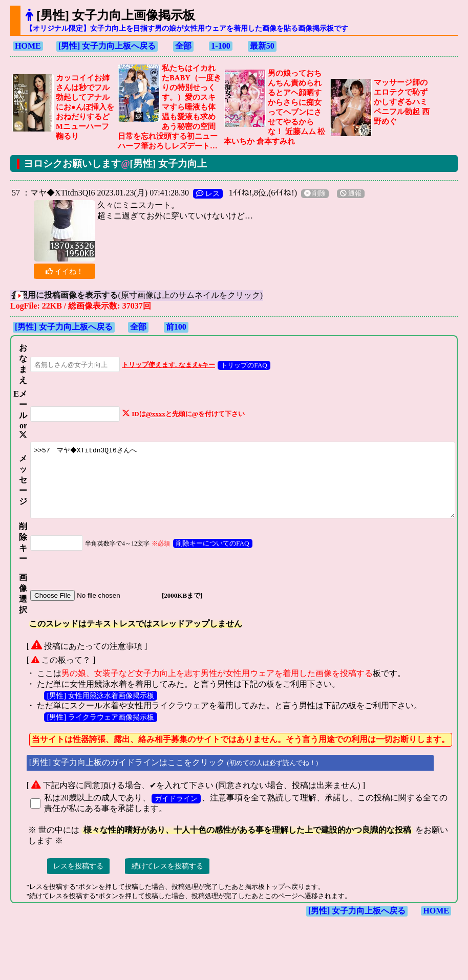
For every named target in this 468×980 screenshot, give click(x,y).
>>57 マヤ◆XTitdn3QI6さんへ (242, 496)
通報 (346, 193)
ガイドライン (172, 821)
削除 (310, 193)
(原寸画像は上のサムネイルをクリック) (149, 295)
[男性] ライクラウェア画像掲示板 (96, 740)
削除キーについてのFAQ (202, 566)
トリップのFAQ (233, 365)
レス (203, 193)
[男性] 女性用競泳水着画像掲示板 (96, 718)
